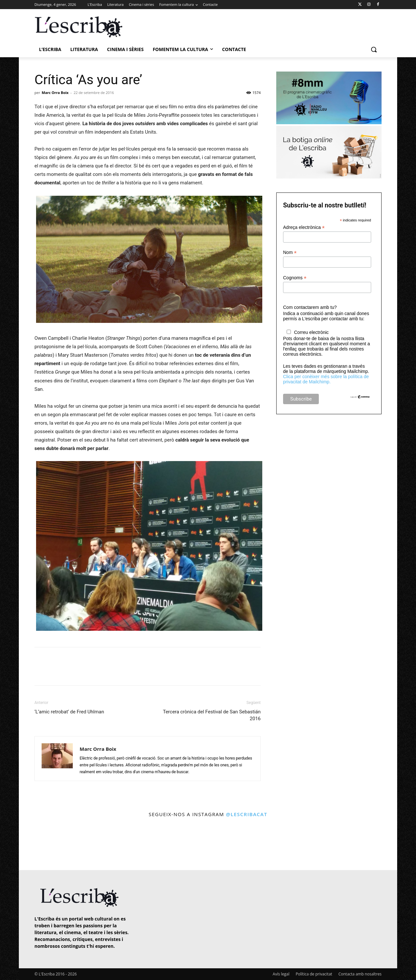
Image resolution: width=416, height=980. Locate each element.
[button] (374, 49)
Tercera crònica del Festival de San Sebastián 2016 (212, 715)
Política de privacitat (314, 974)
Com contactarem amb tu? (310, 307)
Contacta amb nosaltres (360, 974)
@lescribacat (247, 814)
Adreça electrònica (304, 227)
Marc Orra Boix (55, 93)
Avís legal (281, 974)
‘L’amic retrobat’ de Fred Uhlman (69, 712)
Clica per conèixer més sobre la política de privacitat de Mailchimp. (326, 379)
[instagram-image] (41, 845)
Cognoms (295, 278)
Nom (290, 252)
